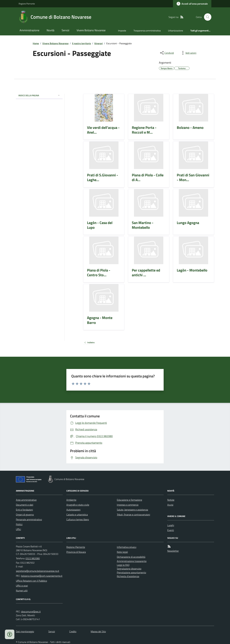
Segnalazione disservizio (129, 569)
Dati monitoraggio (25, 631)
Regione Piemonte (27, 4)
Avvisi (170, 505)
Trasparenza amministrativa (147, 31)
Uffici (18, 529)
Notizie (171, 500)
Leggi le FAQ (123, 565)
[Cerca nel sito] (206, 17)
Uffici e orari (22, 586)
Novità (50, 30)
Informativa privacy (127, 547)
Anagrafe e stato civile (78, 505)
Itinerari (99, 43)
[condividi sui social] (167, 53)
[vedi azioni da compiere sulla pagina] (188, 53)
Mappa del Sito (98, 631)
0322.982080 (33, 558)
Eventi (171, 530)
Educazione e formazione (129, 500)
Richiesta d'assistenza (128, 576)
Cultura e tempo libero (78, 519)
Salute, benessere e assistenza (132, 510)
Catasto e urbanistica (77, 515)
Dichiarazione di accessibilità (131, 557)
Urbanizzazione (176, 31)
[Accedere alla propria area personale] (192, 4)
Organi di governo (25, 515)
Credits (73, 631)
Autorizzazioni (73, 510)
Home (36, 43)
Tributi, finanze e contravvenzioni (133, 515)
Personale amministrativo (29, 519)
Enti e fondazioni (24, 510)
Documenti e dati (25, 505)
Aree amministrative (26, 500)
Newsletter (173, 551)
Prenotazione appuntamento (131, 572)
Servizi (65, 30)
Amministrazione (29, 30)
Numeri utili (22, 591)
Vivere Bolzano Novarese (91, 30)
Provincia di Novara (76, 552)
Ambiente (71, 500)
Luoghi (171, 525)
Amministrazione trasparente (132, 561)
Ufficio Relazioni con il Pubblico (31, 581)
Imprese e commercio (128, 505)
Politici (19, 524)
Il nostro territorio (81, 43)
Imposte (122, 31)
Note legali (122, 552)
